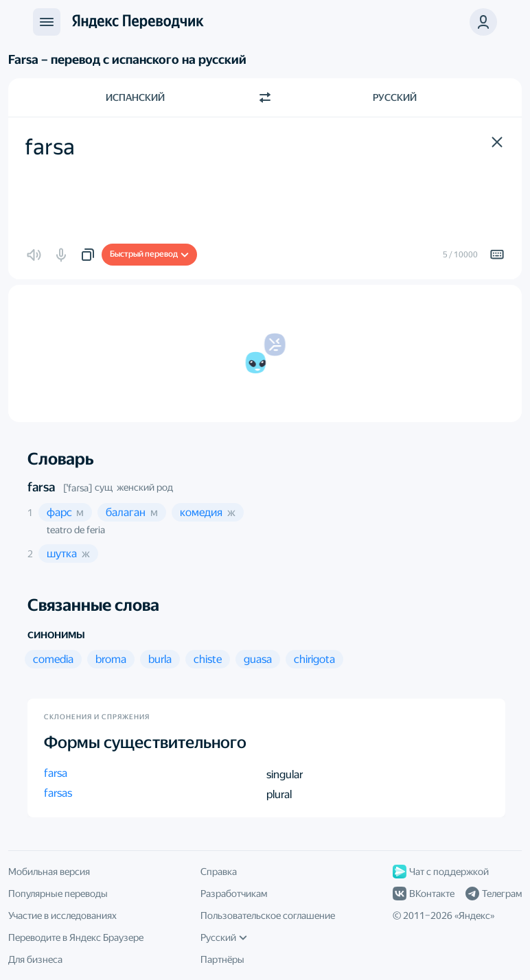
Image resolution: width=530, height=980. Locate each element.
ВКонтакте (424, 894)
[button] (483, 22)
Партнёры (222, 959)
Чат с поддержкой (441, 872)
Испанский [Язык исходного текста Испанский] (135, 97)
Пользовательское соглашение (268, 915)
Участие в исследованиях (62, 915)
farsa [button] (56, 773)
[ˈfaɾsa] (78, 488)
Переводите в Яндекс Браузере (76, 937)
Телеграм (494, 894)
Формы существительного (145, 743)
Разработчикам (234, 894)
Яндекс (474, 915)
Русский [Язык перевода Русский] (395, 97)
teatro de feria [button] (76, 530)
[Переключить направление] (265, 97)
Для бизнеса (35, 959)
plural (279, 794)
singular (285, 774)
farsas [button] (58, 793)
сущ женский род (134, 487)
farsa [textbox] (50, 147)
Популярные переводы (58, 894)
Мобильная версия (49, 872)
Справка (219, 872)
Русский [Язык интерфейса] (224, 937)
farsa (41, 487)
